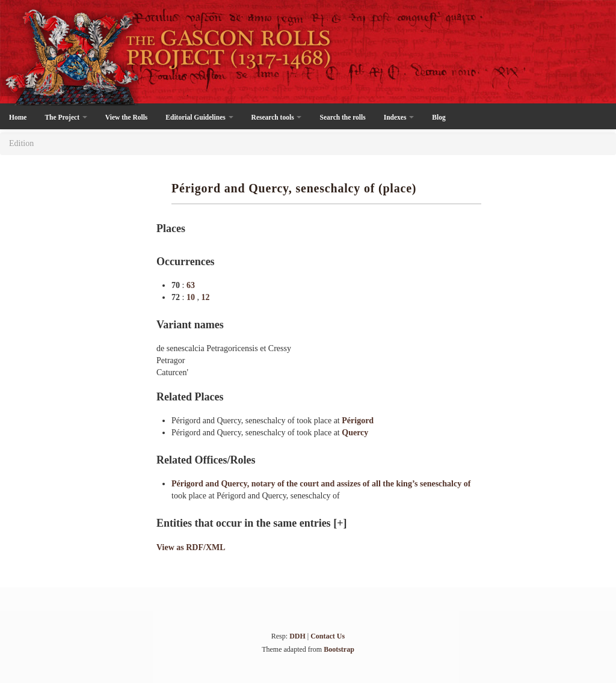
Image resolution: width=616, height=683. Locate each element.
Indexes (399, 117)
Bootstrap (339, 649)
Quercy (355, 433)
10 (192, 297)
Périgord (358, 421)
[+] (340, 523)
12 (205, 297)
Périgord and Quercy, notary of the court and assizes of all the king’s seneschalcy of (321, 484)
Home (18, 117)
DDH (297, 636)
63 (191, 285)
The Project (66, 117)
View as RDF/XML (191, 547)
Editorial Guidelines (199, 117)
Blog (439, 117)
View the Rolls (126, 117)
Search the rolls (342, 117)
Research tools (277, 117)
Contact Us (328, 636)
